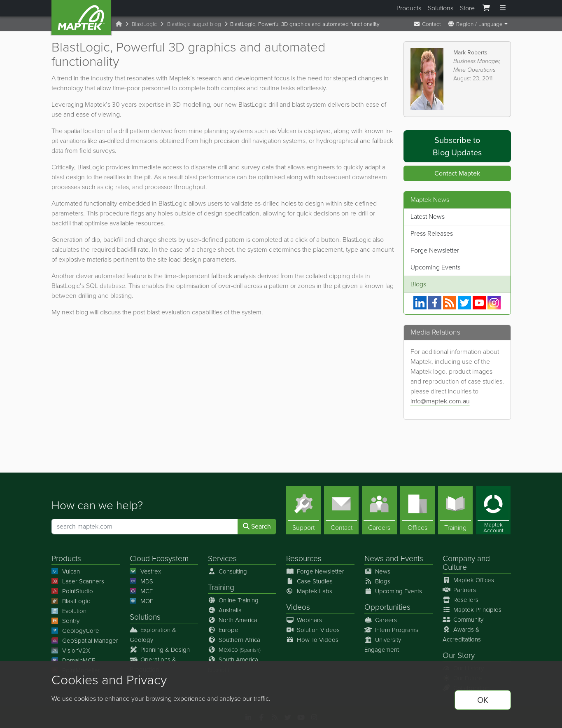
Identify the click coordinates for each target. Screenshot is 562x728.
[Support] (303, 510)
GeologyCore (76, 631)
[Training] (455, 510)
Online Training (233, 600)
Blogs (418, 284)
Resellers (461, 600)
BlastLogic (144, 24)
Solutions (441, 8)
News (374, 558)
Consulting (228, 571)
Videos (298, 607)
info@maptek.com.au (440, 401)
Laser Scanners (78, 581)
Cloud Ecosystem (159, 558)
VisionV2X (71, 651)
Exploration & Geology (153, 635)
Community (463, 620)
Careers (381, 620)
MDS (142, 581)
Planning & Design (160, 650)
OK (483, 700)
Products (409, 8)
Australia (225, 610)
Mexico (234, 650)
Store (467, 8)
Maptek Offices (469, 580)
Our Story (459, 655)
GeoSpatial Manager (85, 641)
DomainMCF (73, 660)
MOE (142, 601)
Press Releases (432, 233)
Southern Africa (234, 640)
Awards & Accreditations (462, 634)
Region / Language (475, 24)
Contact (427, 24)
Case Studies (310, 581)
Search (257, 526)
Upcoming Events (435, 267)
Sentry (66, 621)
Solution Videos (313, 630)
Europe (223, 630)
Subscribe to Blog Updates (457, 146)
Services (222, 558)
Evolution (69, 611)
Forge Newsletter (435, 250)
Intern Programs (392, 630)
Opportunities (387, 607)
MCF (141, 591)
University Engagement (383, 645)
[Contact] (341, 510)
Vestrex (146, 571)
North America (233, 620)
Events (412, 558)
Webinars (304, 620)
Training (221, 587)
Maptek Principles (472, 610)
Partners (459, 590)
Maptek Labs (309, 591)
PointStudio (72, 591)
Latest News (428, 217)
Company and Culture (466, 563)
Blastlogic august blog (194, 24)
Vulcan (66, 571)
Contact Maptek (457, 173)
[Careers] (379, 510)
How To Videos (312, 640)
